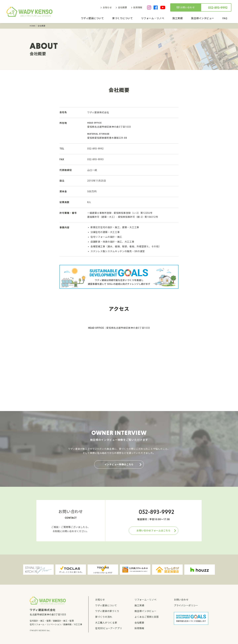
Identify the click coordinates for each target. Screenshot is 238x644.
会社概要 (123, 8)
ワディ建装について (92, 18)
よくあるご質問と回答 (147, 617)
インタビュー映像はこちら (119, 464)
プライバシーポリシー (186, 605)
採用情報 (138, 8)
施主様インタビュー (203, 18)
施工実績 (178, 18)
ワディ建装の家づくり (107, 611)
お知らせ (107, 8)
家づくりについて (122, 18)
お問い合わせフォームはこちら (154, 531)
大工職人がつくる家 (106, 623)
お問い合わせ (186, 7)
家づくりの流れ (104, 617)
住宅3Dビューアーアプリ (109, 628)
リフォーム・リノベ (153, 18)
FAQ (225, 18)
